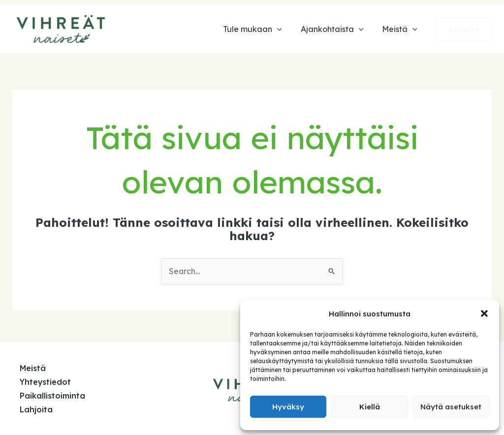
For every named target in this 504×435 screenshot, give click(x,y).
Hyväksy (288, 407)
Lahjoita (36, 408)
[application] (284, 29)
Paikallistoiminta (52, 395)
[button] (484, 313)
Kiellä (370, 407)
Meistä (33, 369)
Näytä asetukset (451, 407)
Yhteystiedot (46, 382)
